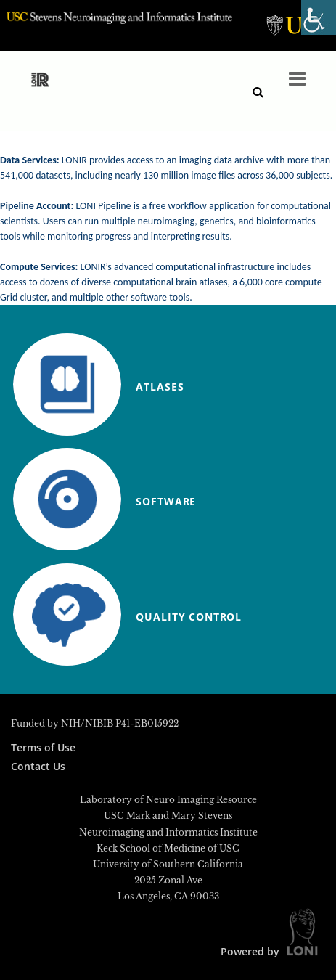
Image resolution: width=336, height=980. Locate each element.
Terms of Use (43, 747)
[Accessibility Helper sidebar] (319, 17)
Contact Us (38, 766)
